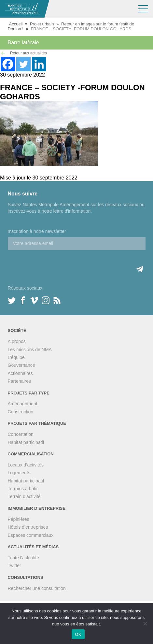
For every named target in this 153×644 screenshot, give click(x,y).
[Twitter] (23, 64)
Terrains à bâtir (23, 489)
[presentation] (57, 263)
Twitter (14, 565)
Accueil (16, 24)
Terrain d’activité (24, 496)
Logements (19, 473)
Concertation (21, 434)
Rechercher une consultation (37, 588)
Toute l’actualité (24, 558)
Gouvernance (21, 365)
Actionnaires (20, 373)
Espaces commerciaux (31, 535)
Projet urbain (42, 24)
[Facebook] (8, 64)
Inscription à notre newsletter (37, 231)
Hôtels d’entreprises (28, 527)
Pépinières (19, 519)
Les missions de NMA (30, 350)
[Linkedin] (39, 64)
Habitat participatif (26, 442)
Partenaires (20, 381)
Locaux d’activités (26, 465)
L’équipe (16, 357)
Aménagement (23, 404)
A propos (17, 341)
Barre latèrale (23, 43)
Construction (21, 412)
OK (78, 634)
